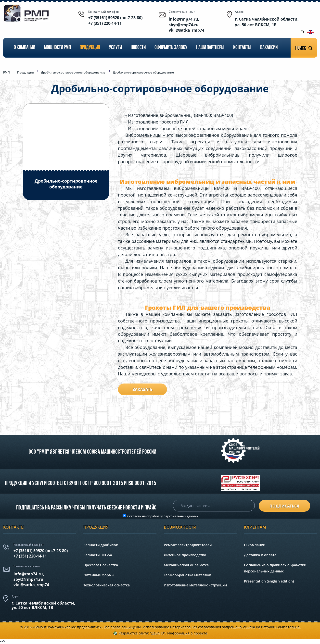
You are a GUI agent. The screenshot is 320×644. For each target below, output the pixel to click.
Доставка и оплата (260, 555)
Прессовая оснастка (101, 565)
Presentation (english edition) (269, 581)
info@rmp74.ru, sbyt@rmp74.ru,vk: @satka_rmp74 (31, 579)
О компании (24, 48)
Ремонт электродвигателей (188, 545)
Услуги (115, 48)
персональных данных (181, 516)
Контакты (242, 48)
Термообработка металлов (187, 575)
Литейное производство (185, 555)
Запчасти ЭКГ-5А (98, 555)
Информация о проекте (187, 633)
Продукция (90, 48)
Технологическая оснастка (107, 585)
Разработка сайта (133, 633)
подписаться (284, 506)
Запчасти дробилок (101, 545)
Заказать (142, 389)
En (307, 32)
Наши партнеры (210, 48)
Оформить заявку (171, 48)
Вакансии (269, 48)
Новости (138, 48)
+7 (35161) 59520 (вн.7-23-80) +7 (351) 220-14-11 (115, 20)
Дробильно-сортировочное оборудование (73, 73)
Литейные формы (99, 575)
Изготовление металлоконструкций (195, 585)
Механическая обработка (186, 565)
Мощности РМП (57, 48)
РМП (7, 73)
